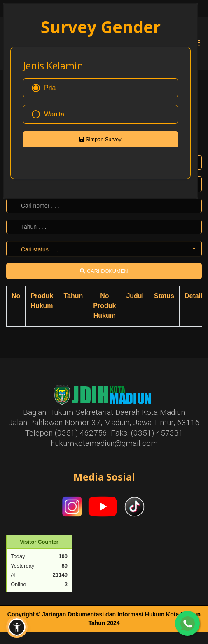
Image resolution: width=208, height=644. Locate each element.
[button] (17, 627)
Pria (44, 88)
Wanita (48, 114)
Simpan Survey (100, 139)
